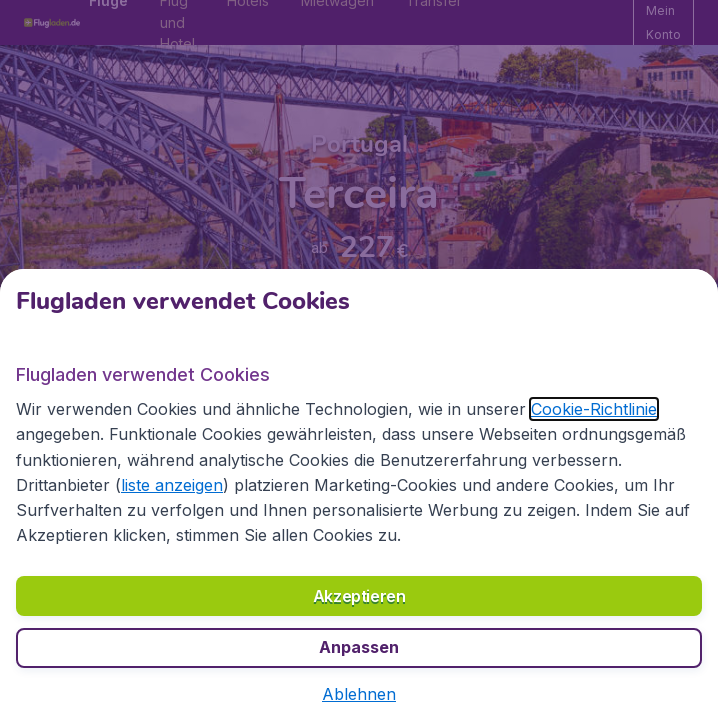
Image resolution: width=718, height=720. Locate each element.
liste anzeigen (172, 485)
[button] (359, 694)
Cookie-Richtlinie (594, 409)
